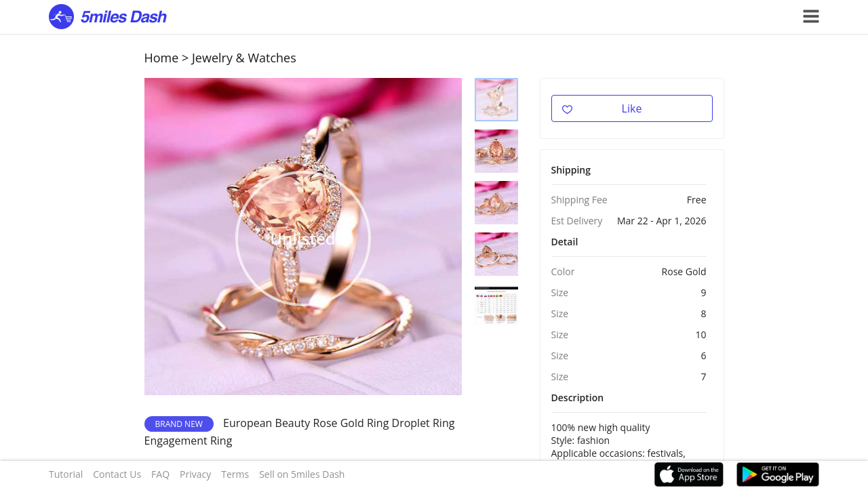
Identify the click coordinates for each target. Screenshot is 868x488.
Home (162, 58)
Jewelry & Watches (244, 58)
